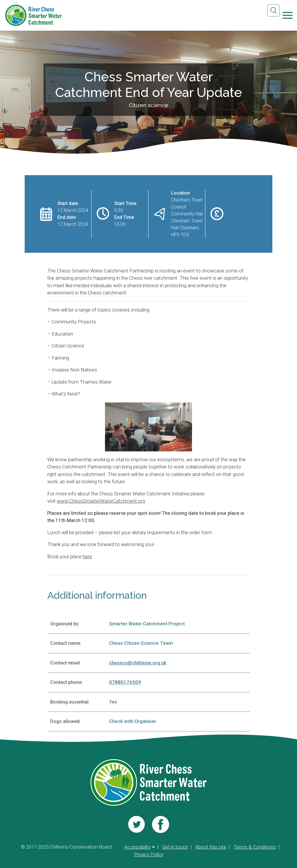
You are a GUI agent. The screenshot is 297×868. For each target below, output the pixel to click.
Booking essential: (70, 702)
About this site (211, 847)
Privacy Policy (149, 855)
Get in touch (175, 847)
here (87, 556)
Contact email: (66, 663)
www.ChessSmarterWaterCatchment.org (101, 501)
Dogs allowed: (65, 721)
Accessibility (138, 847)
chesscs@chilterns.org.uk (138, 663)
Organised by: (65, 624)
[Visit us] (136, 824)
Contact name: (66, 643)
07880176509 (125, 682)
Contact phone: (66, 682)
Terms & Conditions (255, 847)
